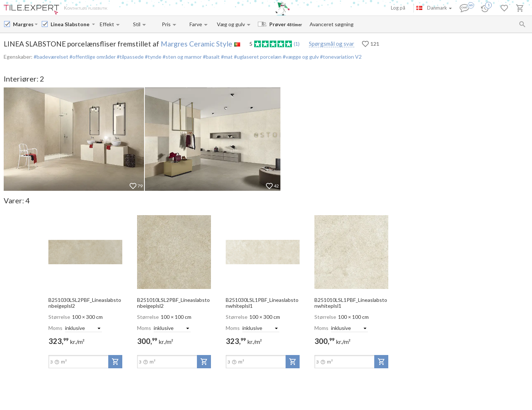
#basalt (211, 57)
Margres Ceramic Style (197, 44)
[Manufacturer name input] (23, 24)
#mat (226, 57)
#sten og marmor (182, 57)
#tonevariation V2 (340, 57)
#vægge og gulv (300, 57)
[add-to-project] (115, 362)
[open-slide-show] (85, 252)
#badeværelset (51, 57)
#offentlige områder (92, 57)
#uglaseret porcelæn (257, 57)
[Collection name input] (71, 24)
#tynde (153, 57)
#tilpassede (130, 57)
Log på (398, 8)
